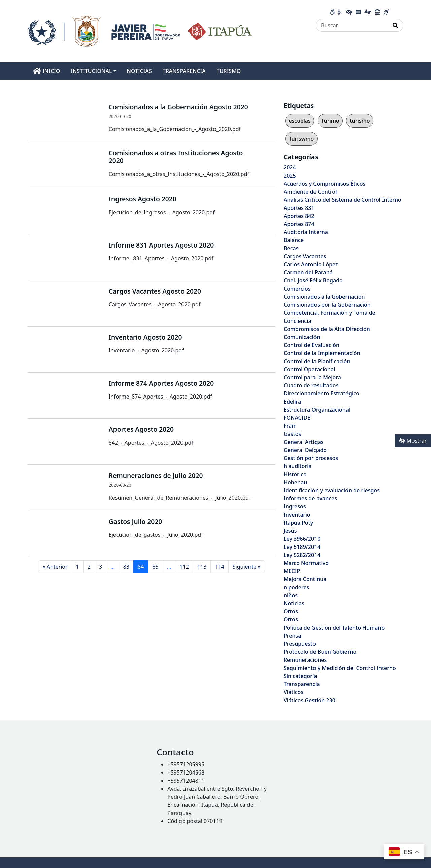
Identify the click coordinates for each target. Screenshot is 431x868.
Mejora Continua (305, 579)
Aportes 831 (299, 208)
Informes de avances (310, 498)
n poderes (296, 587)
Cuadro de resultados (311, 385)
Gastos (292, 434)
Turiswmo (301, 139)
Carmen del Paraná (308, 272)
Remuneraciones (305, 660)
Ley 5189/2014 (302, 547)
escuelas (300, 121)
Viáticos (293, 692)
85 (155, 567)
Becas (291, 248)
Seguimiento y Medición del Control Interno (340, 668)
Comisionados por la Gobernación (327, 305)
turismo (360, 121)
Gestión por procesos (311, 458)
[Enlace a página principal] (140, 31)
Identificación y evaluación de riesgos (332, 490)
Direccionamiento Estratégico (321, 393)
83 (126, 567)
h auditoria (298, 466)
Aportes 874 (299, 224)
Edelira (292, 402)
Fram (290, 426)
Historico (295, 474)
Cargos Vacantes (305, 256)
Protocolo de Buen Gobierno (320, 652)
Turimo (330, 121)
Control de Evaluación (311, 345)
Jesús (290, 531)
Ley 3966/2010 (302, 539)
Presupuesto (300, 644)
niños (291, 595)
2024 (290, 167)
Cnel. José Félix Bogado (313, 280)
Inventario (297, 515)
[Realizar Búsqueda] (395, 25)
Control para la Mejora (312, 377)
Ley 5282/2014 (302, 555)
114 (219, 567)
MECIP (292, 571)
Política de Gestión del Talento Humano (334, 628)
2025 (290, 176)
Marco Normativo (306, 563)
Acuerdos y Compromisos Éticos (324, 184)
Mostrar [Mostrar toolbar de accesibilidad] (413, 441)
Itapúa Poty (298, 523)
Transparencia (302, 684)
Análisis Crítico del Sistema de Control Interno (342, 200)
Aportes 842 (299, 216)
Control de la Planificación (317, 361)
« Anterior (55, 567)
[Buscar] (352, 25)
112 (184, 567)
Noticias (294, 603)
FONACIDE (297, 418)
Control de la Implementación (322, 353)
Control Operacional (309, 369)
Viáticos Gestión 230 (309, 700)
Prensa (292, 636)
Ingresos (295, 506)
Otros (291, 611)
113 (202, 567)
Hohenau (295, 482)
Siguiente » (247, 567)
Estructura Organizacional (317, 410)
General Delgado (305, 450)
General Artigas (304, 442)
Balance (294, 240)
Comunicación (302, 337)
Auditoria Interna (306, 232)
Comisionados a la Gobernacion (324, 297)
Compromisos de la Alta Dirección (327, 329)
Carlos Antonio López (311, 264)
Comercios (297, 289)
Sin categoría (300, 676)
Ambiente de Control (310, 192)
